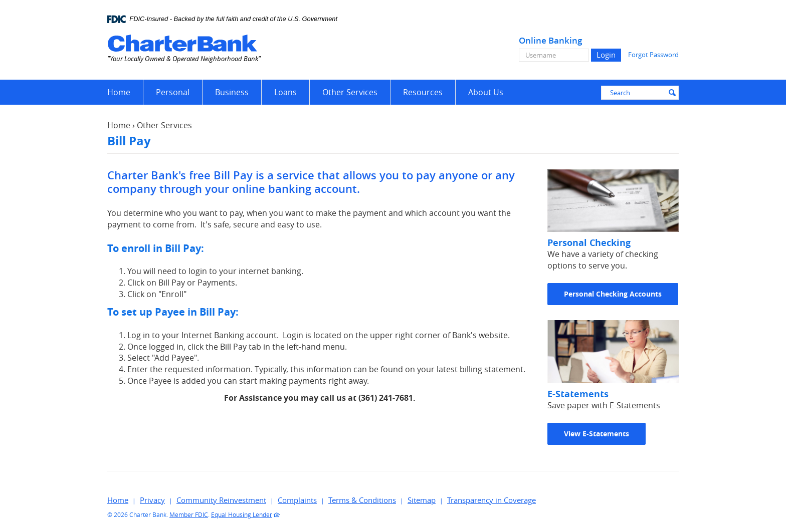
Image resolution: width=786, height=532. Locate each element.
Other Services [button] (350, 92)
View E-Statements (597, 434)
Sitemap (422, 500)
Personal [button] (173, 92)
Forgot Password (653, 55)
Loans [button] (285, 92)
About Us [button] (486, 92)
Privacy (152, 500)
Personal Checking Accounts (613, 294)
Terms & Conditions (362, 500)
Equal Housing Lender (242, 514)
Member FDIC (189, 514)
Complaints (297, 500)
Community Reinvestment (221, 500)
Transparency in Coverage (492, 500)
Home (119, 92)
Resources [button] (423, 92)
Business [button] (232, 92)
